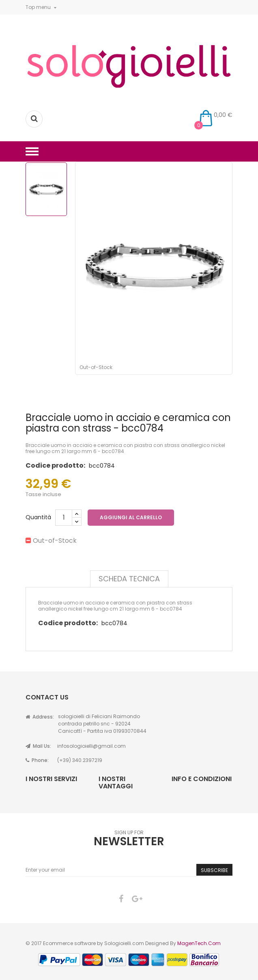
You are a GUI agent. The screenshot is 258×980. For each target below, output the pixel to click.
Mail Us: (38, 746)
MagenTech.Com (199, 943)
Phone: (37, 760)
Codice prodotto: (55, 465)
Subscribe (214, 870)
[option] (46, 189)
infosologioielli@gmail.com (91, 746)
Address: (40, 717)
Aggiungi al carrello (131, 517)
